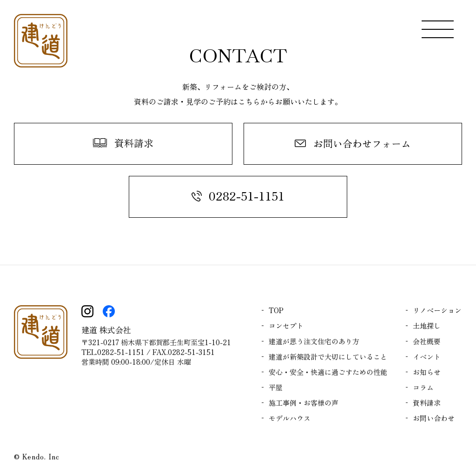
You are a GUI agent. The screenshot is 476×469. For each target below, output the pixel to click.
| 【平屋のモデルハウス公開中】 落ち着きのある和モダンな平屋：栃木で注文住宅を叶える (41, 41)
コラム (423, 389)
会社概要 (427, 343)
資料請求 (427, 405)
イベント (427, 358)
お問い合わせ (434, 420)
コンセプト (286, 325)
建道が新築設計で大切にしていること (328, 358)
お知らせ (427, 374)
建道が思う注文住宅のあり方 (314, 343)
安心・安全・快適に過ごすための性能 (328, 374)
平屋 (276, 389)
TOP (276, 310)
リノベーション (437, 310)
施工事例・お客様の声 (304, 405)
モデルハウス (290, 420)
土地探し (427, 325)
